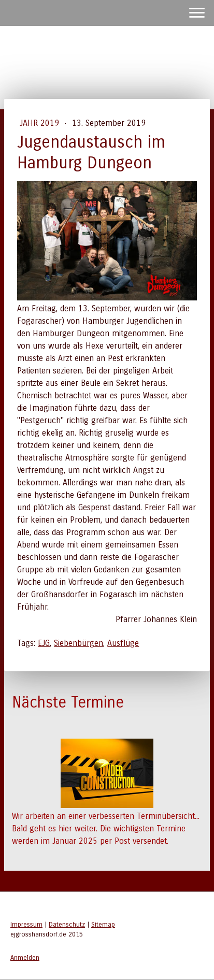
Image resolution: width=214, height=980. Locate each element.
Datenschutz (67, 924)
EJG (44, 643)
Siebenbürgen (79, 643)
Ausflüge (123, 643)
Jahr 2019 (41, 123)
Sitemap (103, 924)
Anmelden (25, 957)
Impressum (26, 924)
